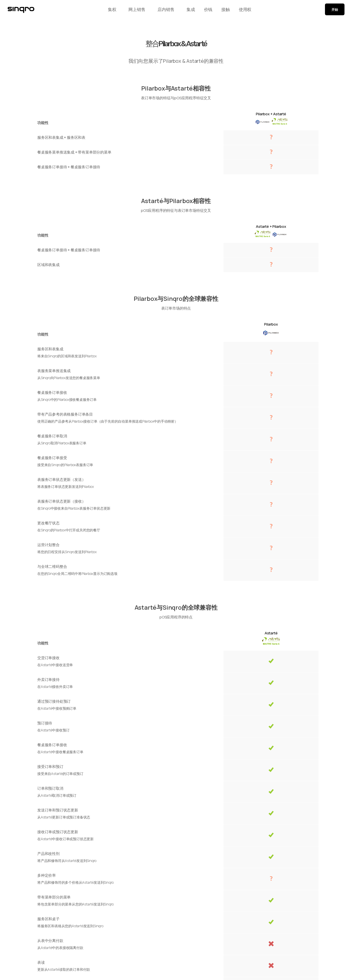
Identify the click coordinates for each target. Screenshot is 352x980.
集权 (108, 11)
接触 (227, 11)
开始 (335, 11)
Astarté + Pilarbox (271, 226)
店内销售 (161, 11)
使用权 (249, 11)
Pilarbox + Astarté (271, 114)
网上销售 (133, 11)
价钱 (207, 11)
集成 (186, 11)
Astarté (271, 633)
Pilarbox (271, 324)
